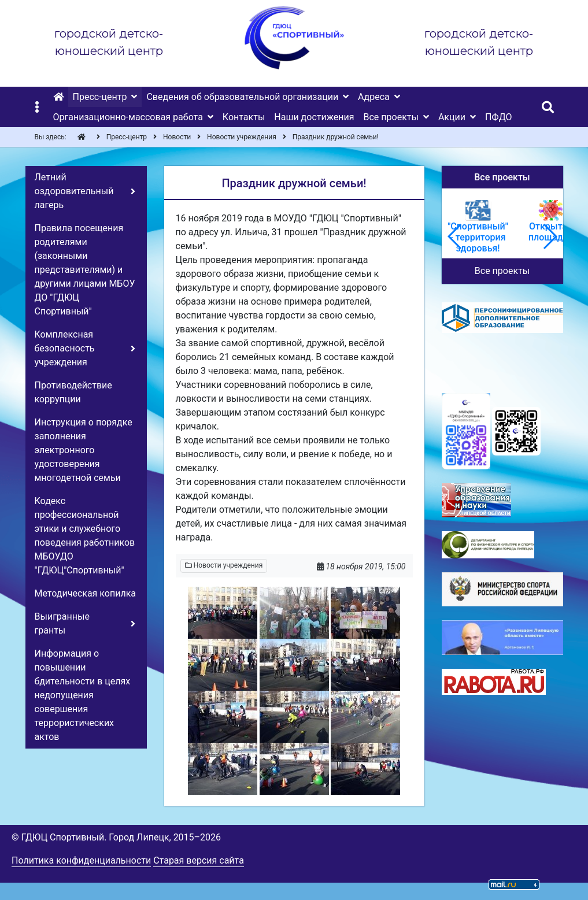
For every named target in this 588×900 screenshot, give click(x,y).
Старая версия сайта (199, 860)
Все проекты (502, 271)
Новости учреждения (224, 565)
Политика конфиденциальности (81, 860)
